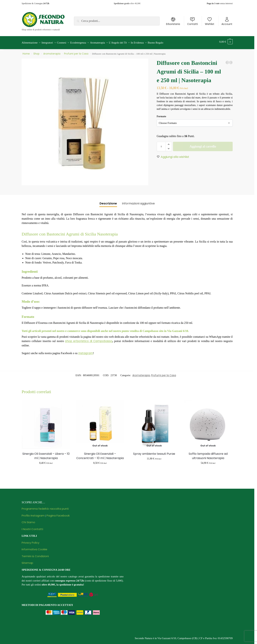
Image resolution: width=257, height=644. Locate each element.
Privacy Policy (30, 540)
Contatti (193, 21)
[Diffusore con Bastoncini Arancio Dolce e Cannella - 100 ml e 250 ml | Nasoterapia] (227, 60)
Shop (36, 52)
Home (26, 52)
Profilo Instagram (33, 513)
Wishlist (210, 21)
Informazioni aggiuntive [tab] (138, 201)
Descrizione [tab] (108, 201)
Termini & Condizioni (35, 554)
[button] (226, 42)
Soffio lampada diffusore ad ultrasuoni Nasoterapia (208, 454)
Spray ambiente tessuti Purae (154, 452)
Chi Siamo (28, 520)
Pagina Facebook (58, 513)
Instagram (86, 351)
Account (227, 21)
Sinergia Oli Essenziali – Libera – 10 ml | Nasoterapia (46, 454)
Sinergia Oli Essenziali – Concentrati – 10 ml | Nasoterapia (100, 454)
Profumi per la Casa (76, 52)
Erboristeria (173, 21)
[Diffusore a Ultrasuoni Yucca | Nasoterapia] (231, 60)
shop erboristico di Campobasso (89, 339)
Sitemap (27, 561)
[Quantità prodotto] (161, 144)
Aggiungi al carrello (203, 144)
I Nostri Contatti (32, 527)
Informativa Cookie (34, 547)
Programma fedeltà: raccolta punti (45, 507)
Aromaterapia (52, 52)
